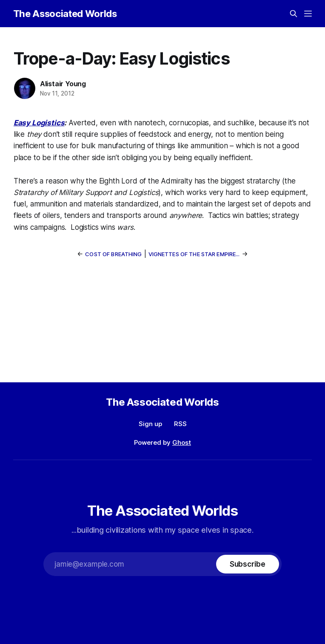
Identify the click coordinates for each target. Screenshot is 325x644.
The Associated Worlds (65, 14)
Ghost (182, 442)
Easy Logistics (39, 123)
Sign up (150, 424)
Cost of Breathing (113, 254)
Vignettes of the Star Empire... (194, 254)
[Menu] (308, 14)
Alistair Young (63, 84)
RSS (180, 424)
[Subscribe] (248, 564)
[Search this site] (294, 14)
